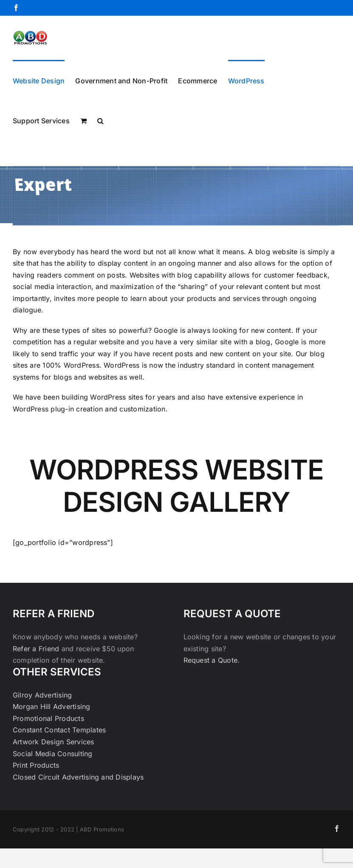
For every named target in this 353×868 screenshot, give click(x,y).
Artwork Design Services (54, 742)
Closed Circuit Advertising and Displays (78, 777)
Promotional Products (48, 718)
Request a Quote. (212, 660)
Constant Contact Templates (59, 730)
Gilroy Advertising (42, 695)
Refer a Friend (37, 649)
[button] (100, 120)
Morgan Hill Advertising (52, 706)
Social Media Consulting (53, 754)
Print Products (36, 765)
